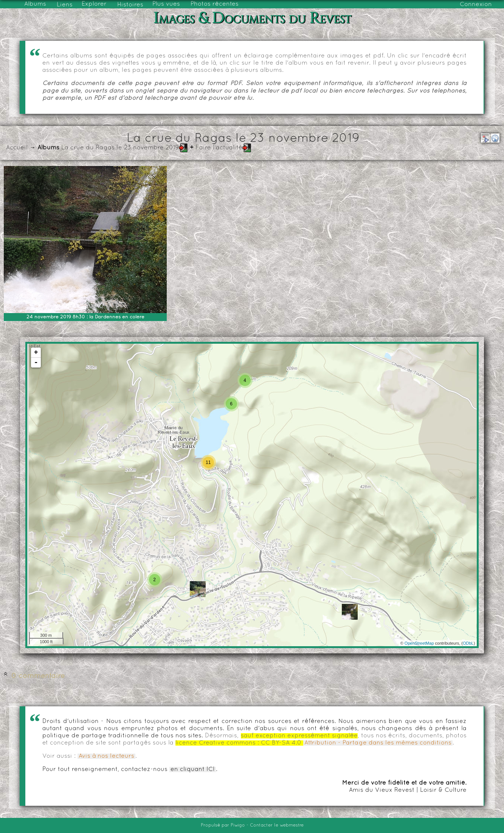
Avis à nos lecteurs (106, 756)
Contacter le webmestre (277, 825)
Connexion (476, 5)
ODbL (468, 643)
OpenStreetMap (419, 643)
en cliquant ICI (193, 769)
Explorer (94, 4)
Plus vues (166, 4)
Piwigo (238, 825)
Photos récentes (215, 4)
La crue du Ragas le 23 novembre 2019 (120, 148)
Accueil (17, 148)
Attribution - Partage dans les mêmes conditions (378, 743)
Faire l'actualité (219, 148)
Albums (35, 4)
